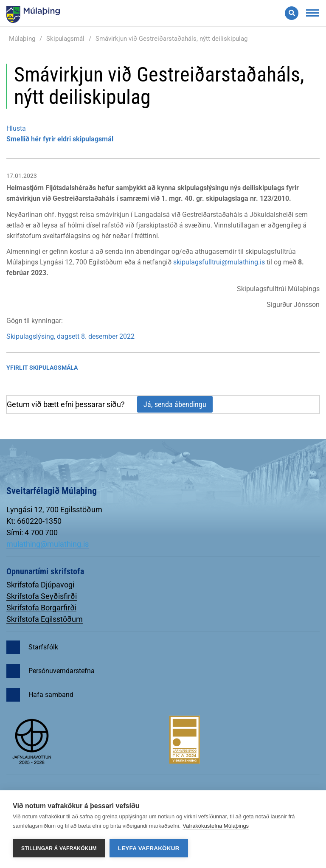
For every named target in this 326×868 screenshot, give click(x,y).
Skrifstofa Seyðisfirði (42, 596)
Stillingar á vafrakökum (59, 848)
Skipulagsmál (65, 39)
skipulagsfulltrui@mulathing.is (219, 262)
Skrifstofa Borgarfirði (41, 608)
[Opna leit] (292, 13)
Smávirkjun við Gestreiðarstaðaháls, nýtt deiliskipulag (171, 39)
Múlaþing (22, 39)
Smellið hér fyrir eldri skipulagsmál (60, 139)
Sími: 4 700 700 (32, 532)
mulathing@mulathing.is (48, 544)
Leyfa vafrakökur (149, 848)
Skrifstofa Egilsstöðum (45, 619)
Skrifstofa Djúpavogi (40, 585)
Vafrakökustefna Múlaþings (216, 826)
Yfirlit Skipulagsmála (42, 368)
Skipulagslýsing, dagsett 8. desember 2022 (70, 336)
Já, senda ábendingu (175, 404)
